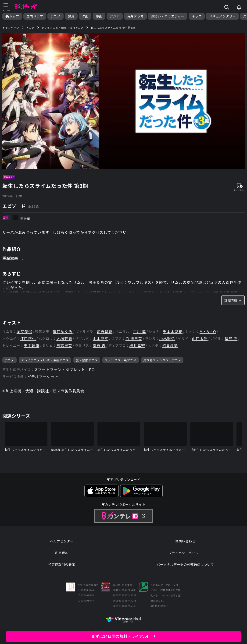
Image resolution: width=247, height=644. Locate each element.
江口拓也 (28, 339)
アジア (115, 16)
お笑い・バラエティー (168, 16)
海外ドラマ (135, 16)
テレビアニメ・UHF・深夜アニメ (45, 360)
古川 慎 (139, 332)
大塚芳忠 (64, 339)
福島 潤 (231, 339)
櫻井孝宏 (137, 346)
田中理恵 (31, 346)
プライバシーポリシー (185, 553)
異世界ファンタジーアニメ (162, 360)
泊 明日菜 (134, 339)
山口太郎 (200, 339)
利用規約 (62, 553)
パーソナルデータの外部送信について (185, 564)
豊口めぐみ (63, 332)
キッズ (197, 16)
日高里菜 (64, 346)
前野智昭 (105, 332)
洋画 (85, 16)
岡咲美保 (24, 332)
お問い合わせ (185, 541)
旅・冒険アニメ (87, 360)
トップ (12, 16)
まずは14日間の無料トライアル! (123, 636)
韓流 (71, 16)
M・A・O (208, 332)
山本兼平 (101, 339)
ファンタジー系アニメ (121, 360)
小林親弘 (167, 339)
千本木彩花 (173, 332)
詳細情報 (233, 300)
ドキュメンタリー (222, 16)
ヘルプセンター (62, 541)
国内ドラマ (35, 16)
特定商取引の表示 (62, 564)
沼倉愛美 (170, 346)
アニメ (55, 16)
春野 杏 (99, 346)
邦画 (99, 16)
